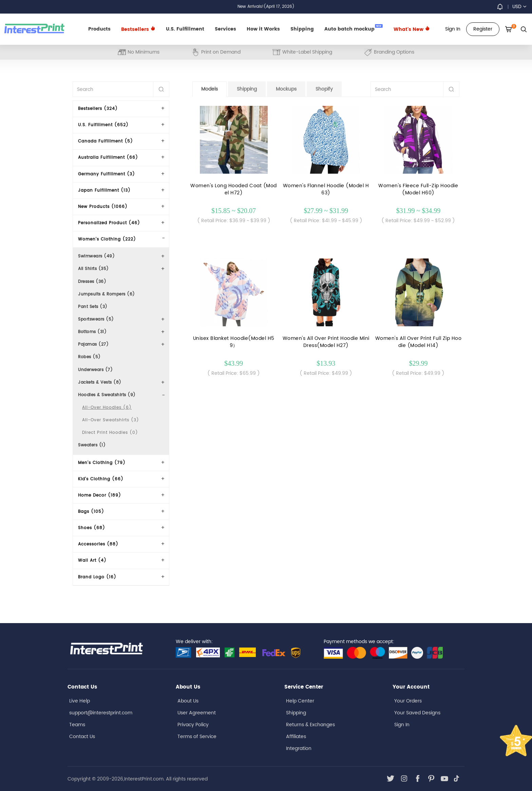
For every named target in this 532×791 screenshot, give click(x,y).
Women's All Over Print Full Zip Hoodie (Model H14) (419, 342)
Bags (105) (91, 512)
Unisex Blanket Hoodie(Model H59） (234, 342)
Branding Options (389, 52)
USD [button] (519, 7)
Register (483, 29)
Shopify (324, 89)
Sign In (402, 725)
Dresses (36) (92, 282)
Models (210, 89)
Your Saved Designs (417, 713)
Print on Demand (216, 52)
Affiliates (296, 737)
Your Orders (408, 701)
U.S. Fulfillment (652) (103, 125)
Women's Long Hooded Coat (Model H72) (234, 189)
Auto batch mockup (354, 28)
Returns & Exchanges (310, 725)
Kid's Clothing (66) (101, 479)
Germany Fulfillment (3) (107, 174)
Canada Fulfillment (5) (106, 141)
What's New (412, 29)
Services (225, 29)
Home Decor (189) (100, 495)
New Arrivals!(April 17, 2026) (266, 7)
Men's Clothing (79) (102, 463)
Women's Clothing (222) (107, 239)
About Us (188, 701)
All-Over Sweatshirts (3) (111, 420)
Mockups (286, 89)
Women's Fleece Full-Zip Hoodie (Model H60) (418, 189)
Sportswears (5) (96, 319)
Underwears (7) (95, 370)
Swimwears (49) (96, 256)
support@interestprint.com (101, 713)
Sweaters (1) (92, 445)
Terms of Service (197, 737)
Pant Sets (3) (93, 307)
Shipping (302, 29)
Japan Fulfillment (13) (104, 190)
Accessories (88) (98, 544)
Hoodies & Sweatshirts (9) (107, 395)
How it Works (263, 29)
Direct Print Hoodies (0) (110, 433)
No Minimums (139, 52)
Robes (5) (89, 357)
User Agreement (197, 713)
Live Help (80, 701)
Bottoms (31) (92, 332)
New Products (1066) (103, 207)
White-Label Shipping (302, 52)
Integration (299, 748)
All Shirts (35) (93, 269)
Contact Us (82, 737)
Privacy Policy (193, 725)
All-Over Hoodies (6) (107, 408)
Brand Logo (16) (97, 577)
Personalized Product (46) (109, 223)
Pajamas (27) (93, 344)
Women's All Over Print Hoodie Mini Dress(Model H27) (326, 342)
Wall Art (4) (92, 561)
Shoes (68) (92, 528)
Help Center (300, 701)
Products (99, 29)
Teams (77, 725)
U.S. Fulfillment (185, 29)
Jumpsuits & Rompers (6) (107, 294)
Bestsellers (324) (98, 109)
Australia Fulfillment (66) (108, 158)
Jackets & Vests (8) (100, 382)
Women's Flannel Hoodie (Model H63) (326, 189)
